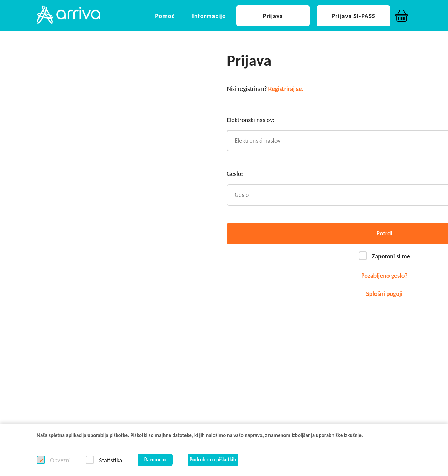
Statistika (110, 460)
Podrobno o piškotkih (213, 460)
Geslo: (235, 174)
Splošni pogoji (384, 294)
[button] (69, 15)
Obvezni (60, 460)
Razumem (155, 460)
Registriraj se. (286, 89)
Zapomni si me (390, 256)
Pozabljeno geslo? (384, 276)
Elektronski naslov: (251, 120)
